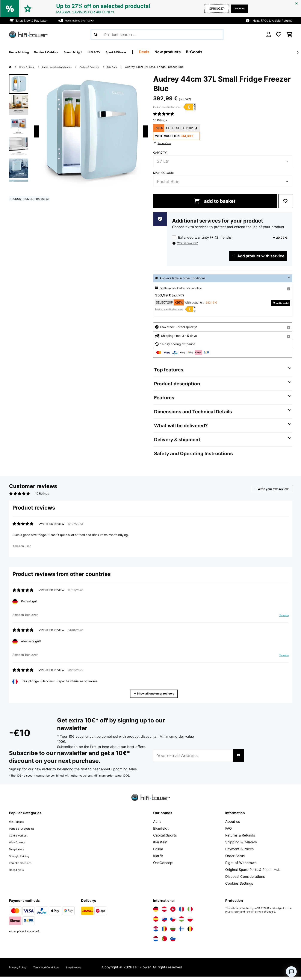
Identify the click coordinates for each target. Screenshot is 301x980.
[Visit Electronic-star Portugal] (164, 942)
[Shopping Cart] (289, 35)
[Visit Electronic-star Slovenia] (173, 942)
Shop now (237, 8)
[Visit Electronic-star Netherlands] (156, 942)
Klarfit (158, 859)
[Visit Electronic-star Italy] (190, 913)
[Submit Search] (96, 35)
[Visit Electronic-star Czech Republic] (173, 922)
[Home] (14, 67)
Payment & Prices (239, 852)
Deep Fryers (19, 873)
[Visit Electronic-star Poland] (190, 922)
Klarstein (160, 846)
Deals (179, 52)
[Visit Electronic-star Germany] (156, 913)
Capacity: (160, 153)
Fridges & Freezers (108, 67)
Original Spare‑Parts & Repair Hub (253, 873)
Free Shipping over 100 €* (83, 21)
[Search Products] (157, 35)
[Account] (269, 35)
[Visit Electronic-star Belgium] (190, 932)
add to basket (215, 201)
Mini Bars (135, 67)
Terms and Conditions (57, 971)
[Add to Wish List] (285, 201)
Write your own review (265, 489)
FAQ (228, 832)
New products (202, 52)
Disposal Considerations (245, 880)
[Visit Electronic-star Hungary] (182, 922)
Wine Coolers (20, 846)
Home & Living (30, 67)
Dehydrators (19, 852)
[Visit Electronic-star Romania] (164, 932)
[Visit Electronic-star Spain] (156, 922)
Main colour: (163, 173)
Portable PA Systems (26, 832)
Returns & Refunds (240, 839)
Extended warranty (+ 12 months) (205, 237)
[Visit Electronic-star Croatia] (156, 932)
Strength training (23, 859)
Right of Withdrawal (241, 866)
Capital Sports (165, 839)
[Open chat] (291, 972)
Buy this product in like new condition (186, 288)
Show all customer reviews (156, 697)
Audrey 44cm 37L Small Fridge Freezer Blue (179, 67)
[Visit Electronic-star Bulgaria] (173, 932)
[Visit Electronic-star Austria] (164, 913)
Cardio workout (22, 839)
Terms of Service (259, 915)
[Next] (298, 52)
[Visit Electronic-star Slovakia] (164, 922)
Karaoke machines (24, 866)
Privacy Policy (234, 915)
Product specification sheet (167, 107)
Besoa (158, 852)
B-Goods (229, 52)
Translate (281, 620)
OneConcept (163, 866)
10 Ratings (160, 120)
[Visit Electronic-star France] (182, 913)
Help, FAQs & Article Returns (272, 21)
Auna (157, 825)
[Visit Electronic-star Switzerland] (173, 913)
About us (233, 825)
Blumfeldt (161, 832)
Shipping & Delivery (241, 846)
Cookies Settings (239, 887)
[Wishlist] (279, 35)
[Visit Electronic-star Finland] (182, 932)
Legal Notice (92, 971)
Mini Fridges (19, 825)
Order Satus (235, 859)
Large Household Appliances (67, 67)
